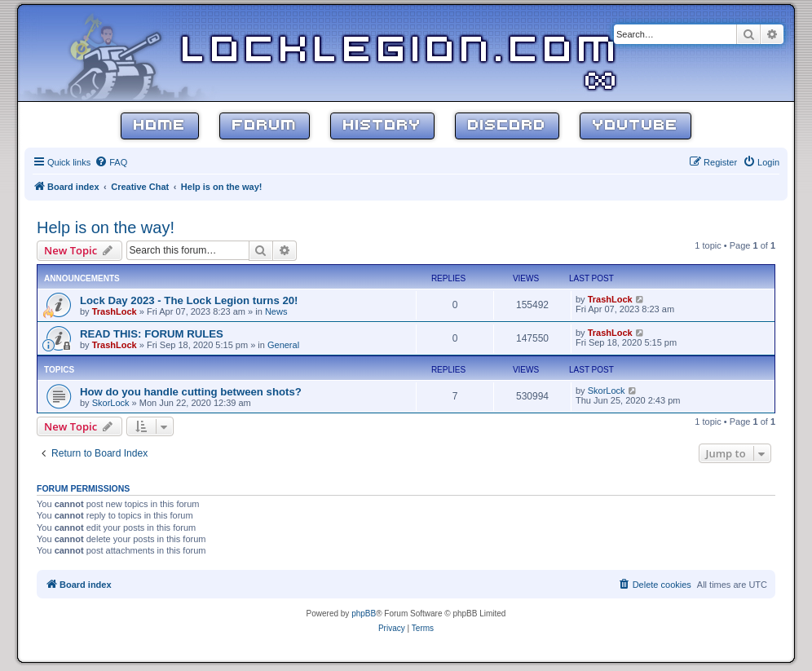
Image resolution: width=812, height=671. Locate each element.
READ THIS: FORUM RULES (152, 334)
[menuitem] (111, 162)
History (382, 126)
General (283, 345)
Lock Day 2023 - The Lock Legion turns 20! (189, 300)
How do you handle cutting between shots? (191, 392)
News (276, 311)
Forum (265, 126)
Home (160, 126)
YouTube (635, 126)
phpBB (364, 614)
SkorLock (111, 403)
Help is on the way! (106, 227)
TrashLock (115, 311)
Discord (507, 126)
